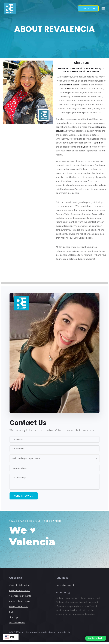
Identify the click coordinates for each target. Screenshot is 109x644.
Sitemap (13, 620)
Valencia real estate (69, 85)
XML (11, 614)
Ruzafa (96, 143)
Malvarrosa (85, 147)
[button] (96, 638)
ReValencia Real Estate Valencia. (55, 634)
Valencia (69, 89)
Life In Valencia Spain (20, 603)
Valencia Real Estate (20, 593)
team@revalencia (66, 587)
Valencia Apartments (20, 598)
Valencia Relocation (19, 587)
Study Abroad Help (19, 609)
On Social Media (17, 625)
